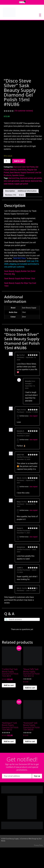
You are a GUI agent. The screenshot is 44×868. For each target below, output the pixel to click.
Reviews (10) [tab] (11, 215)
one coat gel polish (12, 201)
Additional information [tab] (27, 211)
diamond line (14, 199)
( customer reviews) (24, 131)
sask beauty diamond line (31, 201)
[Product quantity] (7, 182)
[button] (40, 15)
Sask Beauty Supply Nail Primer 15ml (20, 299)
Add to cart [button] (9, 706)
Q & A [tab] (21, 215)
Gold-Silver (22, 190)
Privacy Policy (38, 866)
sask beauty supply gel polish (16, 204)
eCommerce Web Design (28, 859)
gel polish (38, 199)
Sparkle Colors (18, 196)
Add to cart (19, 182)
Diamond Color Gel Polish (24, 187)
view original (33, 436)
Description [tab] (10, 211)
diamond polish (26, 199)
